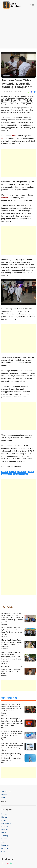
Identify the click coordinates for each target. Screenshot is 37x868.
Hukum (4, 820)
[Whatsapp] (10, 863)
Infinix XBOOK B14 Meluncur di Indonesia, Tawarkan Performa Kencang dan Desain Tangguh (12, 746)
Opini (3, 851)
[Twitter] (5, 863)
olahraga (5, 848)
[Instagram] (7, 863)
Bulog (4, 138)
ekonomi (5, 198)
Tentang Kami (6, 792)
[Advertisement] (18, 28)
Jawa (14, 136)
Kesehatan (5, 845)
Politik (4, 833)
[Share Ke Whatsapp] (29, 92)
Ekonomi (4, 817)
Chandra (4, 676)
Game (3, 842)
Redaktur (5, 624)
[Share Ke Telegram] (35, 92)
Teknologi (5, 836)
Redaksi (4, 795)
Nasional (4, 826)
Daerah (4, 814)
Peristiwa (5, 829)
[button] (33, 5)
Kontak (4, 798)
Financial (4, 839)
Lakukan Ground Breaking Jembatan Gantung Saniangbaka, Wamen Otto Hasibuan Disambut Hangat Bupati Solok (11, 657)
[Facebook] (2, 863)
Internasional (6, 823)
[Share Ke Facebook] (32, 92)
